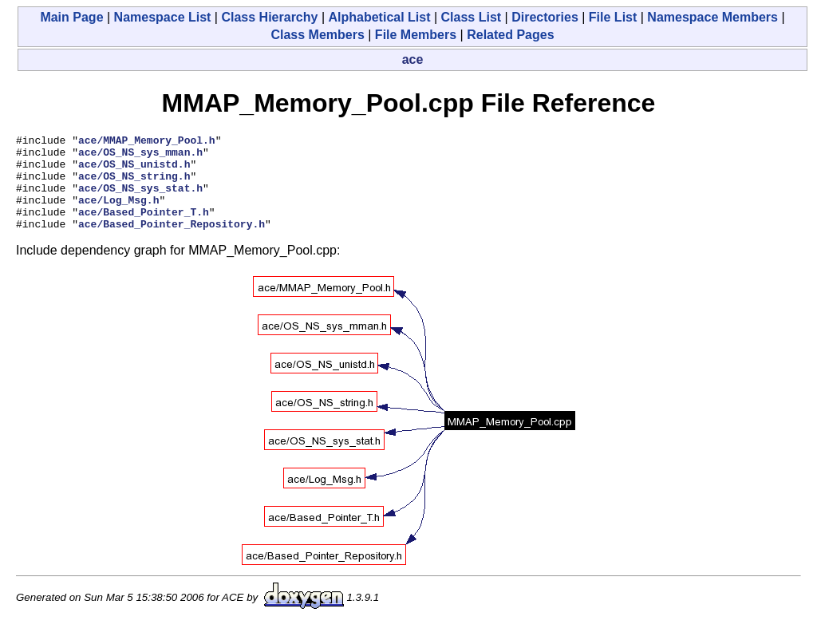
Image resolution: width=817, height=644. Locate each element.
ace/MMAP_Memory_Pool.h (147, 142)
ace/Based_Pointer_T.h (144, 228)
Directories (545, 17)
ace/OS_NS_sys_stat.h (140, 200)
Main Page (71, 17)
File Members (416, 35)
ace (413, 59)
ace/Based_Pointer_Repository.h (172, 243)
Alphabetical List (379, 17)
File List (613, 17)
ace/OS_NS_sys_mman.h (140, 156)
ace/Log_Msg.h (118, 214)
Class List (472, 17)
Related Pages (510, 35)
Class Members (317, 35)
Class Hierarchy (269, 17)
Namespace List (163, 17)
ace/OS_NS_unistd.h (134, 171)
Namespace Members (712, 17)
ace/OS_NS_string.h (134, 185)
